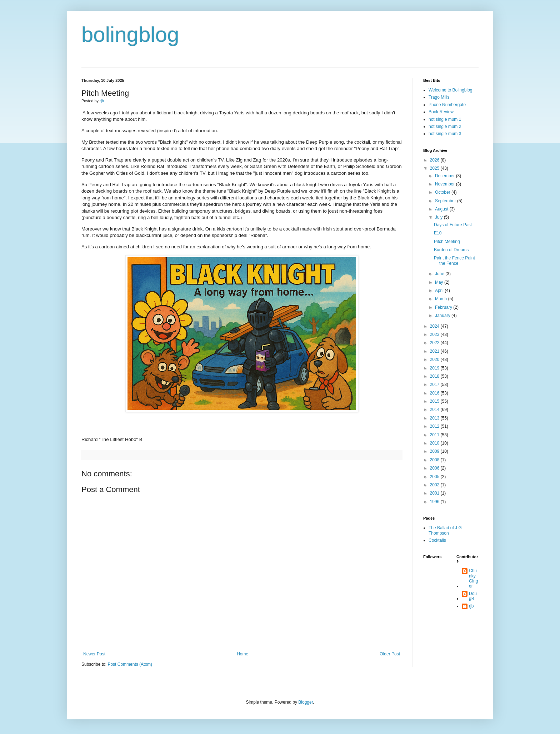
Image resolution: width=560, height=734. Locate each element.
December (446, 176)
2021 (435, 351)
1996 (435, 502)
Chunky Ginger (473, 578)
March (442, 299)
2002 (435, 485)
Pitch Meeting (447, 242)
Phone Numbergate (447, 105)
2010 (435, 443)
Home (242, 654)
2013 (435, 418)
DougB (473, 596)
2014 (435, 410)
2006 (435, 468)
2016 (435, 393)
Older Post (390, 654)
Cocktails (437, 540)
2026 (435, 160)
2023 (435, 334)
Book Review (441, 112)
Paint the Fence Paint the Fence (454, 261)
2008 (435, 460)
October (443, 192)
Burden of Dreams (451, 250)
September (446, 201)
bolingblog (130, 34)
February (444, 307)
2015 (435, 401)
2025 (435, 168)
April (440, 291)
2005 (435, 477)
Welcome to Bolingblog (451, 90)
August (442, 209)
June (440, 274)
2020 (435, 359)
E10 (438, 233)
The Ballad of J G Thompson (445, 530)
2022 (435, 343)
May (440, 282)
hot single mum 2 (445, 127)
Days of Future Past (453, 225)
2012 (435, 426)
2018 (435, 376)
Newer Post (94, 654)
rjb (471, 606)
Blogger (306, 702)
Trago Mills (439, 97)
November (446, 184)
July (439, 217)
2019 (435, 368)
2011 (435, 435)
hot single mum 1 (445, 119)
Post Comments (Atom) (130, 664)
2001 (435, 493)
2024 (435, 326)
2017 (435, 385)
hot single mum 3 (445, 134)
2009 (435, 451)
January (443, 316)
